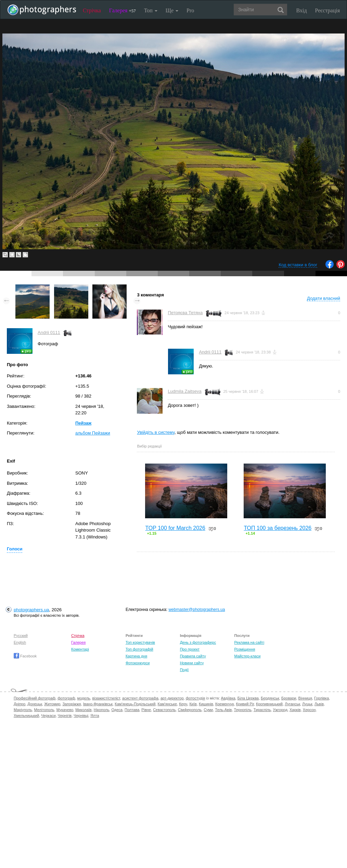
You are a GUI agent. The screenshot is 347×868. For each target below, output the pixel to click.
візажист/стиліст (106, 698)
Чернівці (81, 716)
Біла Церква (248, 698)
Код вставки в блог (298, 265)
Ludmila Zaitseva (184, 391)
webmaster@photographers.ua (197, 610)
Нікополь (101, 710)
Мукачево (65, 710)
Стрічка (92, 10)
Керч (183, 704)
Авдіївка (228, 698)
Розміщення (245, 649)
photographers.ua (31, 610)
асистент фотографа (140, 698)
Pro (190, 10)
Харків (295, 710)
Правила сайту (193, 656)
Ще (172, 10)
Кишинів (206, 704)
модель (84, 698)
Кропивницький (269, 704)
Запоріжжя (72, 704)
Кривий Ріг (245, 704)
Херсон (309, 710)
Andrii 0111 (49, 332)
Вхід (302, 10)
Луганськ (292, 704)
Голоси (15, 549)
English (20, 642)
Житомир (52, 704)
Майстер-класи (247, 656)
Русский (21, 636)
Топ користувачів (140, 642)
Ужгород (280, 710)
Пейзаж (83, 423)
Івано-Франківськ (98, 704)
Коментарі (80, 649)
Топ (151, 10)
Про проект (190, 649)
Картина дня (136, 656)
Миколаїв (83, 710)
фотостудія (196, 698)
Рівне (146, 710)
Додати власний (324, 298)
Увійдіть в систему (156, 432)
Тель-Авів (223, 710)
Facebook (25, 656)
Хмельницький (26, 716)
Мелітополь (44, 710)
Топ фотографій (139, 649)
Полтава (132, 710)
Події (184, 670)
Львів (319, 704)
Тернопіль (243, 710)
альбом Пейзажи (93, 433)
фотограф (66, 698)
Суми (208, 710)
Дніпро (20, 704)
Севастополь (164, 710)
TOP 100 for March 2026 (175, 528)
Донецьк (35, 704)
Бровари (289, 698)
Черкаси (48, 716)
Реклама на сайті (249, 642)
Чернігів (65, 716)
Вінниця (305, 698)
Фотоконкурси (138, 663)
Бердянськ (270, 698)
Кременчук (224, 704)
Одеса (117, 710)
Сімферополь (190, 710)
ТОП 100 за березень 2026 (278, 528)
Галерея (123, 10)
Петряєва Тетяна (185, 313)
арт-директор (172, 698)
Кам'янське (168, 704)
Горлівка (322, 698)
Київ (193, 704)
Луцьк (307, 704)
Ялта (95, 716)
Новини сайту (192, 663)
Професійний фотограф (35, 698)
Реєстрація (327, 10)
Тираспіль (262, 710)
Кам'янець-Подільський (135, 704)
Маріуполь (23, 710)
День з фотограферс (198, 642)
